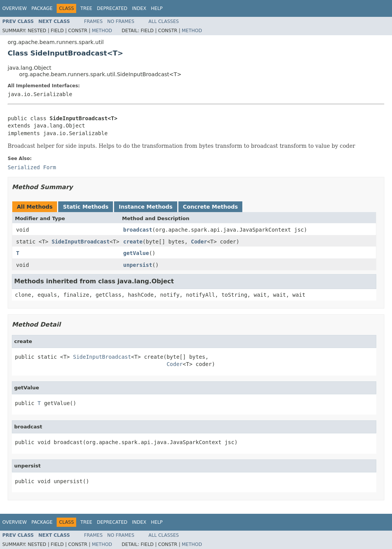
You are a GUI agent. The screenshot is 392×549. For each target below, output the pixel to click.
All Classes (164, 21)
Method (102, 31)
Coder (199, 242)
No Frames (121, 21)
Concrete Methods (211, 207)
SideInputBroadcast (81, 242)
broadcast (138, 230)
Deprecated (112, 8)
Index (139, 8)
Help (157, 8)
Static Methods (86, 207)
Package (42, 8)
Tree (86, 8)
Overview (15, 8)
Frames (94, 21)
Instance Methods (145, 207)
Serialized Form (32, 167)
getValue (136, 253)
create (133, 242)
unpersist (138, 265)
